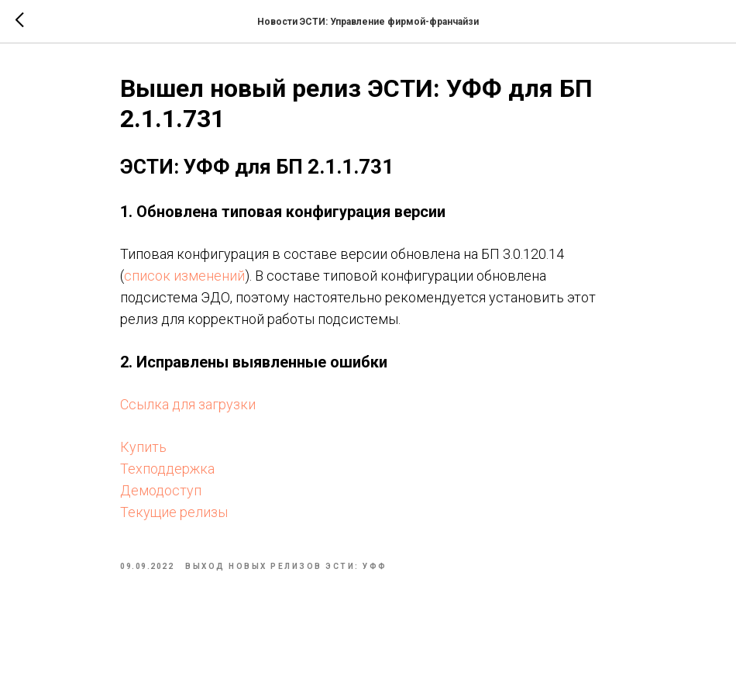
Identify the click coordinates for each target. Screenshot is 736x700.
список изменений (184, 276)
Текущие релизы (174, 512)
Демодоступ (161, 490)
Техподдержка (167, 469)
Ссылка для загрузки (188, 404)
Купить (143, 447)
